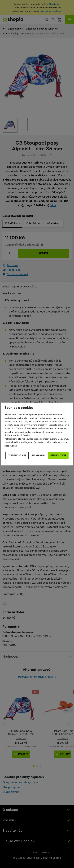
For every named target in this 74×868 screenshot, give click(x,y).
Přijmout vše (58, 455)
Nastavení (38, 455)
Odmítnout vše (17, 455)
